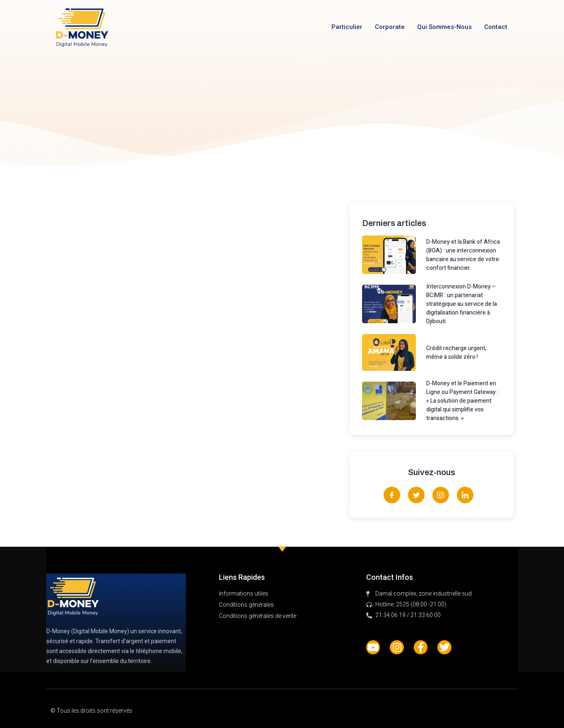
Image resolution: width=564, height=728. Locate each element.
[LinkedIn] (465, 495)
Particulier (347, 27)
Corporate (390, 27)
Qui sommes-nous (444, 27)
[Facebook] (392, 495)
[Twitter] (416, 495)
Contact (496, 27)
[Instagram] (441, 495)
